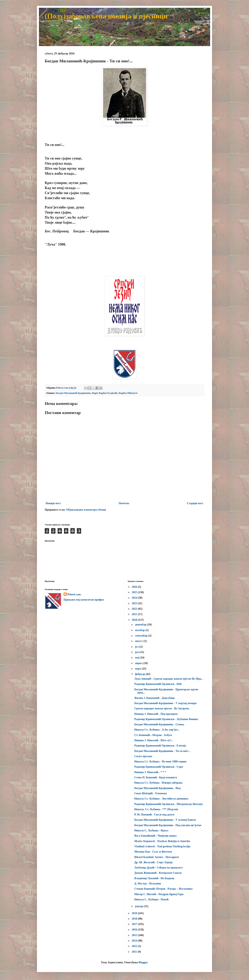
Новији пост (53, 503)
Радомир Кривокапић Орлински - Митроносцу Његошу (168, 804)
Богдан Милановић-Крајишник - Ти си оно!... (162, 751)
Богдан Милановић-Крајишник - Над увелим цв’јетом (168, 825)
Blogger (143, 962)
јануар (139, 906)
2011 (135, 952)
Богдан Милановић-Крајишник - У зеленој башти (165, 820)
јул (137, 647)
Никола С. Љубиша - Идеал (151, 830)
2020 (135, 620)
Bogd (95, 393)
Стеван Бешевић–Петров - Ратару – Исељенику (163, 889)
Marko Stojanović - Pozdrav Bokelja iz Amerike (162, 841)
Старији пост (195, 503)
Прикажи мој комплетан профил (84, 600)
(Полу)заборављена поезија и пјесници (106, 16)
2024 (135, 598)
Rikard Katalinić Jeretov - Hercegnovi (157, 857)
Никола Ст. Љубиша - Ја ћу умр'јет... (157, 730)
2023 (135, 603)
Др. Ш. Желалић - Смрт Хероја (153, 862)
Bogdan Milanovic (128, 393)
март (138, 669)
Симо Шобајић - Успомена (150, 793)
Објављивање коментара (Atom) (86, 510)
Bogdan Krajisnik (108, 393)
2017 (135, 924)
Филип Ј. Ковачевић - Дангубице (154, 698)
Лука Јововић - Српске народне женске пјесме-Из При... (169, 679)
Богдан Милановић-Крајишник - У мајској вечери (165, 703)
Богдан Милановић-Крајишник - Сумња (159, 724)
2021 (135, 614)
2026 (135, 587)
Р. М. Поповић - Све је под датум (154, 815)
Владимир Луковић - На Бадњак (154, 878)
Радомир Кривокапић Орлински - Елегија (160, 746)
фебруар (140, 674)
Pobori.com (74, 594)
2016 (135, 930)
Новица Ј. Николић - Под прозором (156, 714)
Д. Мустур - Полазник (148, 884)
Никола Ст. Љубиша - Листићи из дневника (161, 799)
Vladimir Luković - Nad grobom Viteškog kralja (162, 846)
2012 (135, 946)
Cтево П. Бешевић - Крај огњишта (156, 777)
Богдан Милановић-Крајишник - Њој (157, 788)
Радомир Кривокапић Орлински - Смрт (159, 767)
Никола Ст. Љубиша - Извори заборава (158, 783)
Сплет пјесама (143, 756)
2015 (135, 935)
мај (137, 658)
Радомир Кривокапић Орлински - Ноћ (158, 684)
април (139, 663)
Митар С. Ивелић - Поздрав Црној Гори (159, 894)
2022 (135, 609)
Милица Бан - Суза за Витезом (153, 852)
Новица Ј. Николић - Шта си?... (154, 740)
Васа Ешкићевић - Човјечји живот (155, 836)
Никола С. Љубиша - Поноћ (151, 899)
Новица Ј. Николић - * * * (150, 772)
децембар (141, 625)
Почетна (124, 503)
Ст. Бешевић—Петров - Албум (153, 735)
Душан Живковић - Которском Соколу (158, 873)
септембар (142, 636)
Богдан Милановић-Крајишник (73, 393)
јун (137, 652)
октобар (140, 630)
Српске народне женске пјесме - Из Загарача (162, 708)
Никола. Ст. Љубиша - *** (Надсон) (156, 809)
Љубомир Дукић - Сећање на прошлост (158, 868)
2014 (135, 941)
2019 (135, 913)
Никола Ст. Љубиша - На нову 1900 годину (160, 762)
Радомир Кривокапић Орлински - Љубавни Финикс (166, 719)
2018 (135, 919)
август (139, 641)
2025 (135, 592)
